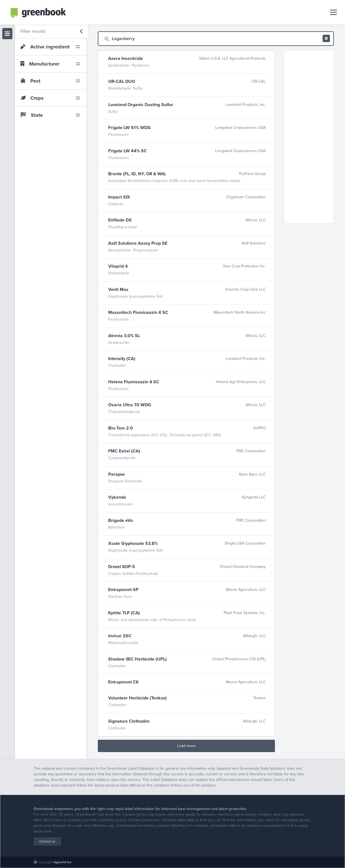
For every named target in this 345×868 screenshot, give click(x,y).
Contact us (47, 841)
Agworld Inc (62, 862)
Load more (186, 746)
